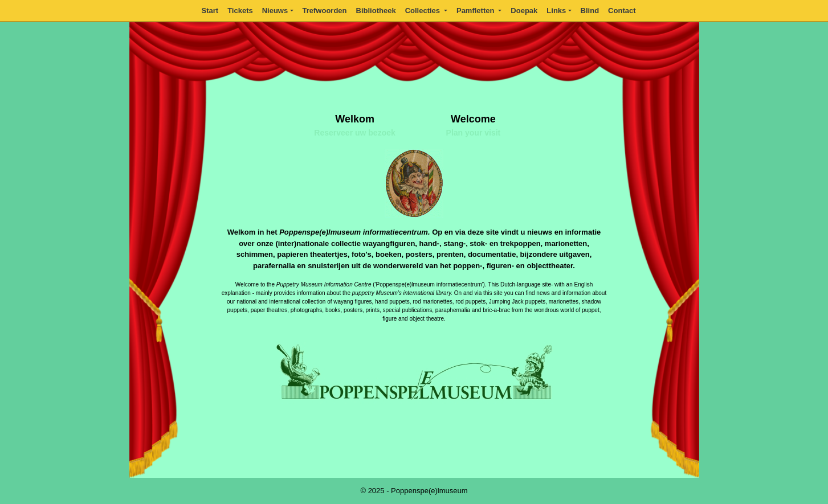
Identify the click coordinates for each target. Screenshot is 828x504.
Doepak (524, 11)
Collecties (424, 11)
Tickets (240, 11)
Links (556, 11)
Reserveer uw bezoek (354, 133)
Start (210, 11)
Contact (622, 11)
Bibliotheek (376, 11)
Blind (590, 11)
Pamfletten (476, 11)
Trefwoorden (325, 11)
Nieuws (275, 11)
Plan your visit (474, 133)
